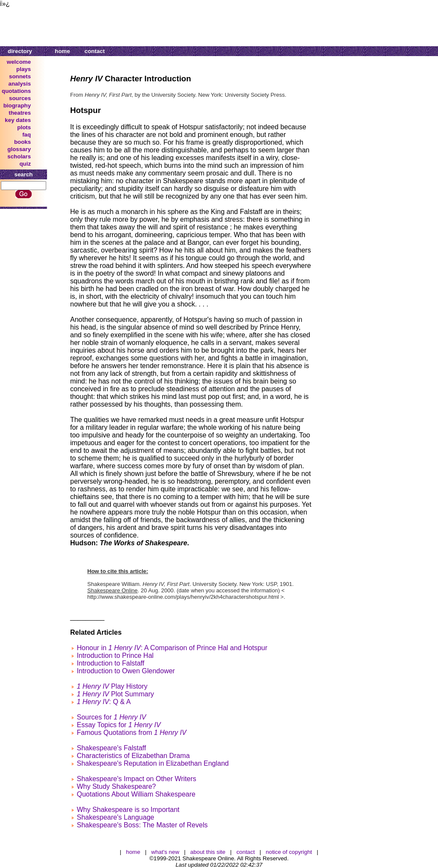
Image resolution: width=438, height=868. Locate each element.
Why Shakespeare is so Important (128, 810)
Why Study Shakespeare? (116, 786)
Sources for (111, 717)
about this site (208, 852)
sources (20, 98)
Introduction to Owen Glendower (126, 671)
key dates (18, 120)
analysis (20, 84)
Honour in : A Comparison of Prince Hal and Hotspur (172, 648)
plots (24, 127)
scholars (19, 156)
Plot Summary (115, 694)
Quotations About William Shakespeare (136, 794)
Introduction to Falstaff (110, 663)
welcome (19, 62)
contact (95, 51)
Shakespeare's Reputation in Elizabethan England (152, 763)
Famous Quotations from (131, 733)
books (22, 142)
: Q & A (104, 702)
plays (24, 69)
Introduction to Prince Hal (115, 655)
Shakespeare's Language (115, 817)
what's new (166, 852)
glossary (19, 149)
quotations (16, 91)
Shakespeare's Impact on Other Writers (136, 779)
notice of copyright (289, 852)
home (62, 51)
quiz (25, 164)
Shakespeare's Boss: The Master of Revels (142, 825)
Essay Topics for (118, 725)
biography (17, 106)
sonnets (20, 76)
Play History (112, 686)
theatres (20, 113)
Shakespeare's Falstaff (111, 748)
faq (27, 135)
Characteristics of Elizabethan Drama (133, 756)
